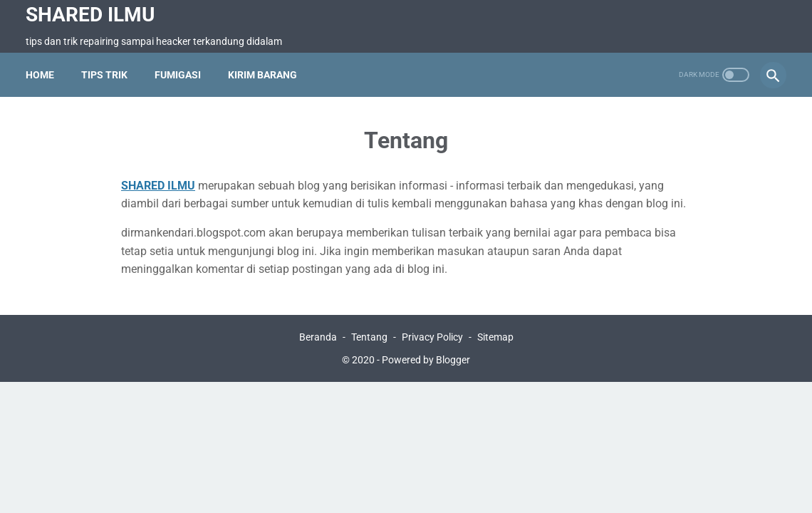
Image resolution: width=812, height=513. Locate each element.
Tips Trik (104, 75)
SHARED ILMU (90, 15)
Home (40, 75)
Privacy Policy (432, 337)
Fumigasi (178, 75)
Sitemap (495, 337)
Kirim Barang (262, 75)
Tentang (369, 337)
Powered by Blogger (426, 360)
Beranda (318, 337)
